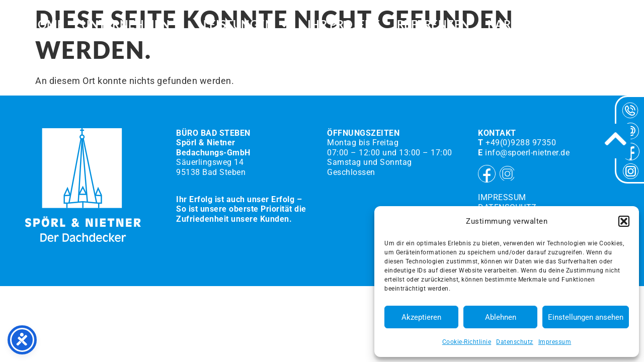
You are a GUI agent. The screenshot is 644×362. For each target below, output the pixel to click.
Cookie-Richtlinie (467, 342)
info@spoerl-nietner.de (527, 153)
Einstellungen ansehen (586, 317)
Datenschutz (515, 342)
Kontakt (588, 25)
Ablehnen (501, 317)
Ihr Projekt (344, 25)
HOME (46, 25)
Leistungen (247, 25)
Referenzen (433, 25)
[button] (624, 221)
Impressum (555, 342)
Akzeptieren (421, 317)
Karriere (515, 25)
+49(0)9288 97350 (521, 143)
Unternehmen (134, 25)
